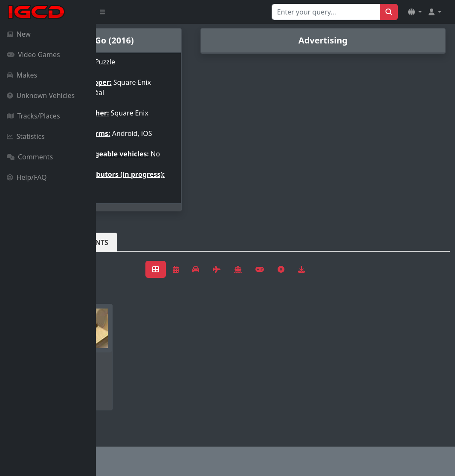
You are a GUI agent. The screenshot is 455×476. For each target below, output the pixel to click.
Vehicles (127, 256)
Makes (22, 75)
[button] (415, 12)
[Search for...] (326, 12)
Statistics (26, 136)
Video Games (33, 55)
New (19, 34)
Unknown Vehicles (41, 95)
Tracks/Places (33, 116)
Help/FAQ (27, 177)
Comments (30, 157)
